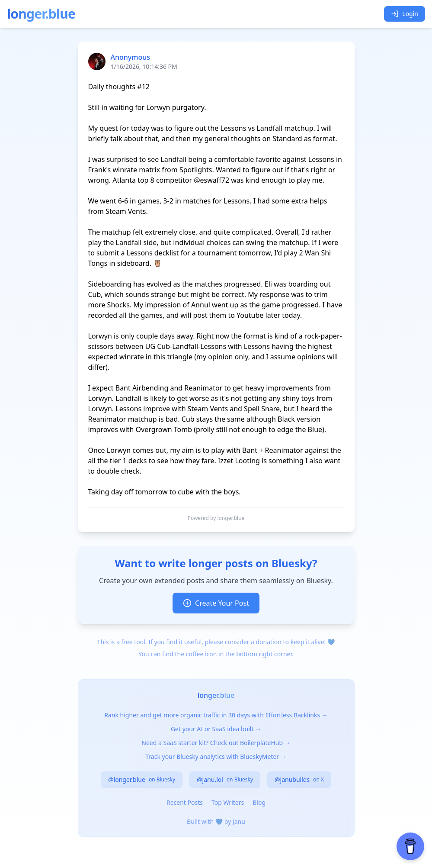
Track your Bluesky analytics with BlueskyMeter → (216, 757)
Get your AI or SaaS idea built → (216, 729)
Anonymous (131, 57)
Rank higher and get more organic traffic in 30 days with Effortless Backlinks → (216, 715)
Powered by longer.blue (216, 518)
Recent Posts (185, 802)
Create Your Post (216, 603)
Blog (259, 802)
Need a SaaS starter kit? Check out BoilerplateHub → (216, 743)
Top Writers (228, 802)
